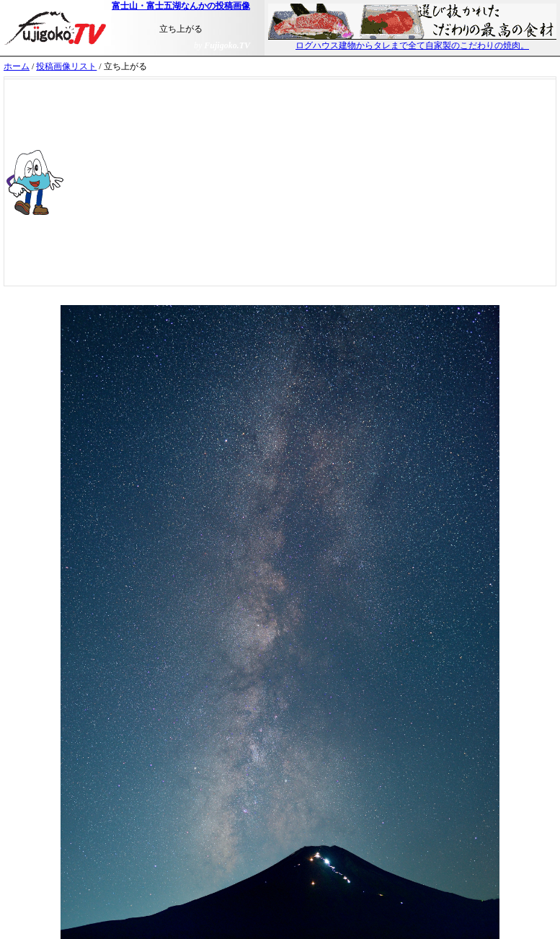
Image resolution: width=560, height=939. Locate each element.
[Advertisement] (325, 182)
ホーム (17, 66)
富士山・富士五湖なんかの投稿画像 (181, 6)
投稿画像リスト (66, 66)
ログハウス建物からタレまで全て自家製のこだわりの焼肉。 (412, 41)
